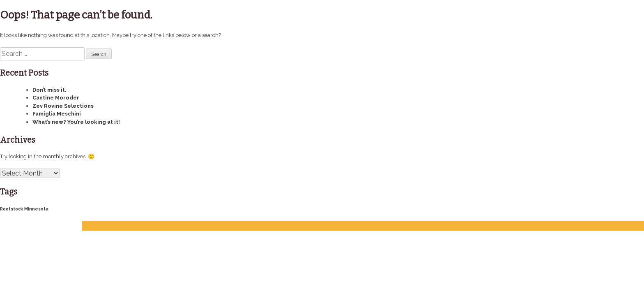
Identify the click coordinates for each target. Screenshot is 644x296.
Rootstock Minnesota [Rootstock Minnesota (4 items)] (24, 209)
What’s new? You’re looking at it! (76, 122)
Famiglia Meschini (57, 114)
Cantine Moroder (56, 98)
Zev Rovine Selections (63, 106)
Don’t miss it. (49, 90)
